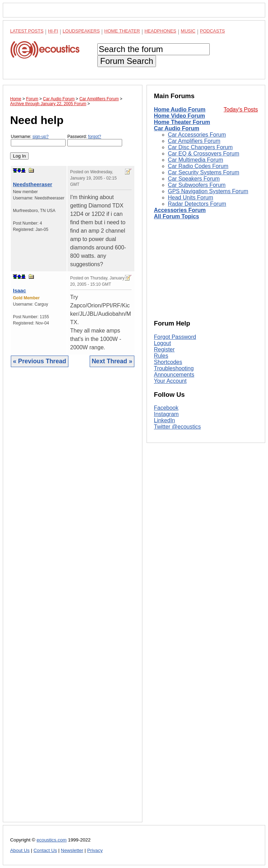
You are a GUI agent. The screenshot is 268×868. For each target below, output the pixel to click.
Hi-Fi (53, 31)
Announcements (174, 375)
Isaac (20, 290)
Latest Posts (27, 31)
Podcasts (213, 31)
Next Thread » (112, 361)
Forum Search (127, 61)
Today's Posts (241, 110)
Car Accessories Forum (197, 135)
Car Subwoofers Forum (197, 185)
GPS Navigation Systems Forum (208, 191)
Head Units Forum (191, 198)
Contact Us (45, 850)
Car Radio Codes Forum (198, 166)
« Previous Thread (40, 361)
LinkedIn (165, 420)
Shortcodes (168, 362)
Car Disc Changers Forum (200, 147)
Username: (38, 140)
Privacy (95, 850)
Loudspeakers (81, 31)
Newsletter (72, 850)
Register (164, 349)
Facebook (166, 408)
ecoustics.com (52, 840)
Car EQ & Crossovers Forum (203, 154)
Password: (95, 140)
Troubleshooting (174, 368)
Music (188, 31)
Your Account (170, 381)
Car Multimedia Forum (195, 160)
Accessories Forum (180, 210)
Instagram (166, 414)
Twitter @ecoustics (177, 427)
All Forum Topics (176, 216)
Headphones (160, 31)
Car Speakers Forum (194, 179)
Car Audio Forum (177, 128)
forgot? (94, 137)
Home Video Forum (179, 116)
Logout (162, 343)
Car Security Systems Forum (203, 172)
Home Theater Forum (182, 122)
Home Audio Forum (180, 110)
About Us (20, 850)
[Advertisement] (73, 600)
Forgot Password (175, 337)
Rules (161, 356)
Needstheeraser (33, 184)
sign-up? (40, 137)
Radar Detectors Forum (197, 204)
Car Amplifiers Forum (194, 141)
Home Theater (122, 31)
